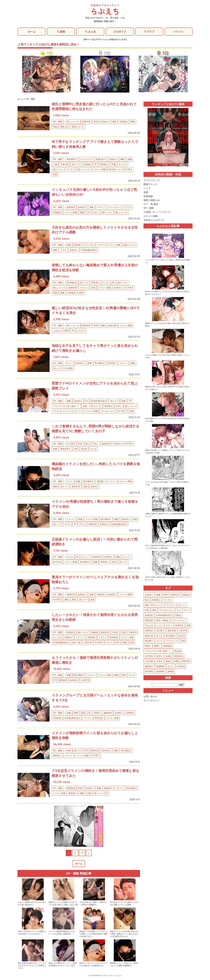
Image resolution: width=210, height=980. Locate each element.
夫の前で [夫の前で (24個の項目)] (160, 631)
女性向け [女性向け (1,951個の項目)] (149, 595)
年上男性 (69, 368)
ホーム (32, 32)
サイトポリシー (152, 701)
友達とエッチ (78, 127)
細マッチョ (58, 170)
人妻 (55, 165)
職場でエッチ (150, 184)
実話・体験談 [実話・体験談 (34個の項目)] (162, 620)
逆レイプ (76, 165)
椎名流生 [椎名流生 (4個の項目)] (179, 656)
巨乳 (80, 444)
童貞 (92, 600)
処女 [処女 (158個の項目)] (147, 600)
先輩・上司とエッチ (92, 406)
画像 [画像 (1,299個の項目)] (158, 595)
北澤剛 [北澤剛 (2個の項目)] (176, 661)
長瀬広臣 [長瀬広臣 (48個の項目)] (149, 615)
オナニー (78, 411)
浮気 (96, 122)
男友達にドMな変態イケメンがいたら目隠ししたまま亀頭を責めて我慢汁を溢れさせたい (93, 934)
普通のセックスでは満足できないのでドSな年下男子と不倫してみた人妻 (63, 904)
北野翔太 (91, 638)
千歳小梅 (64, 165)
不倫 (113, 165)
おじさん (81, 331)
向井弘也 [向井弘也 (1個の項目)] (181, 666)
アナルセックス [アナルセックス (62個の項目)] (167, 610)
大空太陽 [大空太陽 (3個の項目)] (149, 661)
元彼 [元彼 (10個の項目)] (183, 641)
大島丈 (115, 632)
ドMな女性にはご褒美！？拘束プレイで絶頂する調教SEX (93, 904)
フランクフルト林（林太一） (66, 406)
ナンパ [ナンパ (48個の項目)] (187, 610)
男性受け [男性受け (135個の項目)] (156, 600)
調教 (133, 122)
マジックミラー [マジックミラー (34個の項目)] (179, 620)
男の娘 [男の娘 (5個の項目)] (178, 651)
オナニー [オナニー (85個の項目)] (182, 605)
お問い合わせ (150, 697)
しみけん (57, 331)
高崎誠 (94, 632)
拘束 (55, 127)
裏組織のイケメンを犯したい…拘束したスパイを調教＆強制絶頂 (124, 965)
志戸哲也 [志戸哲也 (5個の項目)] (149, 656)
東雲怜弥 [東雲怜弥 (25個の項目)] (179, 626)
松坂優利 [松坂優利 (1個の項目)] (160, 666)
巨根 (55, 175)
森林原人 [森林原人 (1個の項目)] (149, 666)
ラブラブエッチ (152, 180)
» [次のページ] (89, 853)
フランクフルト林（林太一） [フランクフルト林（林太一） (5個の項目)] (158, 651)
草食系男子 (72, 160)
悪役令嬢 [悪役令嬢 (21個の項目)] (172, 631)
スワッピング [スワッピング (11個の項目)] (172, 641)
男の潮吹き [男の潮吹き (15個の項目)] (171, 636)
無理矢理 (86, 122)
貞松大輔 (112, 326)
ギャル (106, 283)
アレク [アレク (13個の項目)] (159, 641)
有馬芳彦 (114, 638)
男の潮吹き (72, 283)
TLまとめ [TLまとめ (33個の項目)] (149, 626)
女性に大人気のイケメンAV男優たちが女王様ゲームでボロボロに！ (32, 933)
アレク (70, 482)
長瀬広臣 (101, 595)
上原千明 (87, 643)
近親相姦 (148, 196)
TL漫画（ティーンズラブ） (158, 212)
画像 (114, 122)
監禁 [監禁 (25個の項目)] (189, 626)
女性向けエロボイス (154, 220)
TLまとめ (90, 32)
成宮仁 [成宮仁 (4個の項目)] (159, 656)
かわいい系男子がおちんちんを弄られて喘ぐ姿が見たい (32, 904)
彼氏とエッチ (130, 245)
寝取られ (64, 127)
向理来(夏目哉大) (89, 250)
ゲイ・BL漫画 (151, 204)
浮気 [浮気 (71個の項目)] (147, 610)
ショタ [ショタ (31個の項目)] (160, 626)
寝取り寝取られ (152, 200)
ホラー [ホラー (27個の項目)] (169, 626)
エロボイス (120, 32)
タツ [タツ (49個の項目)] (179, 610)
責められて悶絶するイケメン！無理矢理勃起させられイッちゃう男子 (63, 965)
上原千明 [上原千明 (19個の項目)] (183, 631)
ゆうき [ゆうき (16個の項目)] (159, 636)
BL (90, 713)
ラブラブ (149, 32)
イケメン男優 (99, 170)
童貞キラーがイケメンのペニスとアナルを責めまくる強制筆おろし (93, 965)
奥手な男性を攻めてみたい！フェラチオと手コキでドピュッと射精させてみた (32, 966)
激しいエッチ (73, 122)
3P (96, 165)
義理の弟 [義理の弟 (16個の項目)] (149, 636)
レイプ (147, 188)
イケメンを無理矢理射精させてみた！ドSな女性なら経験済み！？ (62, 933)
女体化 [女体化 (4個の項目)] (169, 656)
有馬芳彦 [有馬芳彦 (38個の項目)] (149, 620)
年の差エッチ (115, 170)
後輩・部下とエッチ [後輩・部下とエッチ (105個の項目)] (154, 605)
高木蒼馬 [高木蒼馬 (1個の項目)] (149, 672)
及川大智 (57, 562)
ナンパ (70, 363)
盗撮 (146, 192)
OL (87, 401)
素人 (87, 444)
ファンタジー (114, 207)
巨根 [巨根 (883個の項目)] (166, 595)
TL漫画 (61, 32)
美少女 (84, 449)
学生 (76, 449)
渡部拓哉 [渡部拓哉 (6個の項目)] (168, 646)
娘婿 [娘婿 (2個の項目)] (168, 661)
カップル (123, 165)
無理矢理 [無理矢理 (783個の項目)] (175, 595)
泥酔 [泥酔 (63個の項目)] (154, 610)
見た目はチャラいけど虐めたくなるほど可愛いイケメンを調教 (124, 904)
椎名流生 (99, 718)
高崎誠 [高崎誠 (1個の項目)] (171, 672)
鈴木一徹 (76, 643)
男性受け (104, 165)
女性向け (105, 122)
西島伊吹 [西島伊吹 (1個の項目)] (186, 661)
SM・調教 (58, 122)
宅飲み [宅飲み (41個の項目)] (178, 615)
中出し (96, 213)
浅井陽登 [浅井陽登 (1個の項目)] (160, 672)
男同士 (97, 713)
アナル (63, 250)
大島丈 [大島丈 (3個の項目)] (159, 661)
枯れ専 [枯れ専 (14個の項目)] (182, 636)
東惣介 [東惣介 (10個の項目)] (148, 646)
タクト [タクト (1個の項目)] (171, 666)
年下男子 (128, 170)
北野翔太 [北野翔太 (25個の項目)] (149, 631)
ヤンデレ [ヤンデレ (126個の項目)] (168, 600)
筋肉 (66, 331)
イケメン (178, 32)
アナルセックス (108, 411)
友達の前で (101, 160)
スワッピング (86, 160)
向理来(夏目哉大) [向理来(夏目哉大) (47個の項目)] (164, 615)
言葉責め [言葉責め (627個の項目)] (186, 595)
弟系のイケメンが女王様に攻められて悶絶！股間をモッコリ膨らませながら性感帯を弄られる (124, 934)
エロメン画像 (150, 216)
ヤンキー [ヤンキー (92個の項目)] (170, 605)
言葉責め (124, 122)
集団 (83, 713)
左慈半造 (133, 632)
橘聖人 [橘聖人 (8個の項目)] (157, 646)
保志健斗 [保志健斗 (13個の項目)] (149, 641)
